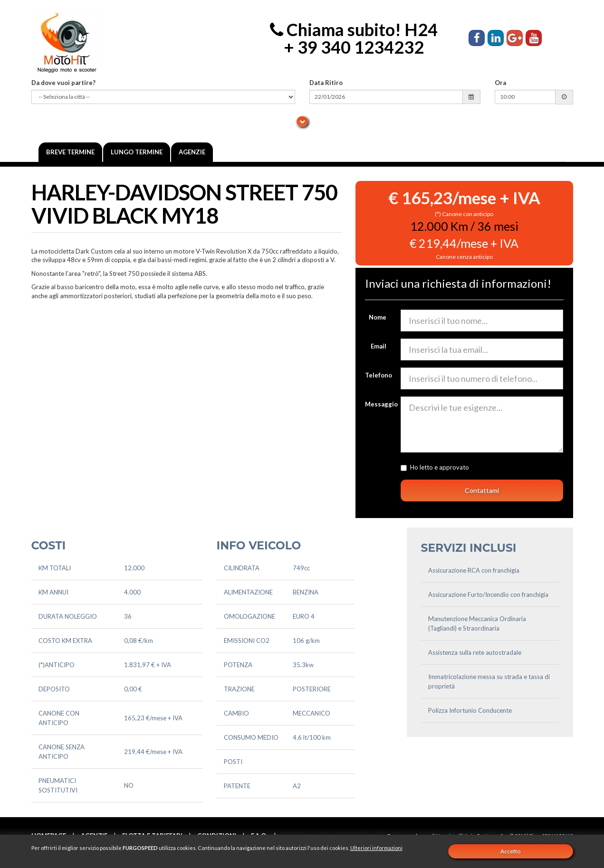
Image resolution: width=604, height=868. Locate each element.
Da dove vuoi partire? (63, 83)
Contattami (482, 490)
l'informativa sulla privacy (506, 467)
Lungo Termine (137, 152)
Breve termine (70, 152)
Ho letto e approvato (471, 467)
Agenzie (192, 152)
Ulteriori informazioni (376, 848)
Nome (378, 317)
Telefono (379, 375)
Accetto (510, 851)
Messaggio (379, 404)
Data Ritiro (326, 83)
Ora (500, 83)
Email (379, 346)
